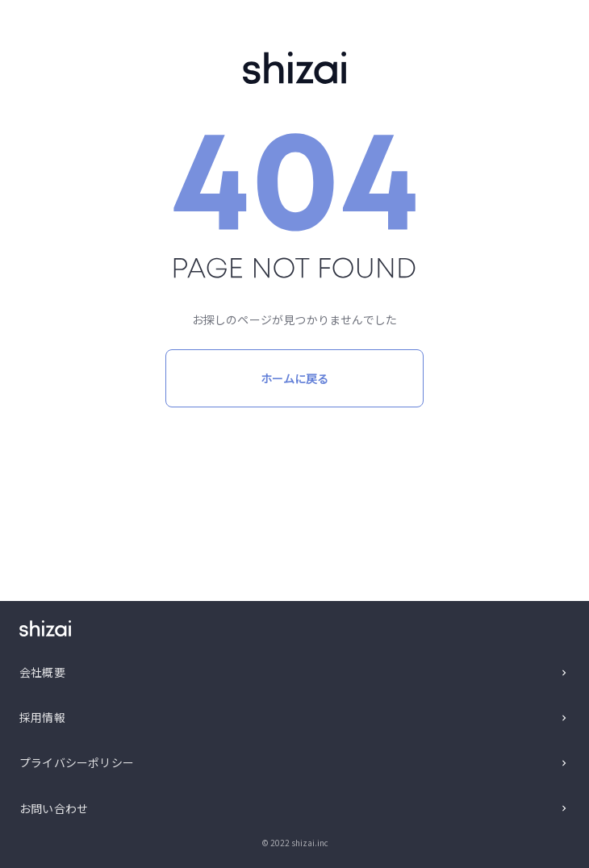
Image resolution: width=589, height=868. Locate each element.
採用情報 (42, 717)
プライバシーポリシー (77, 762)
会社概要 (42, 672)
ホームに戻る (294, 378)
